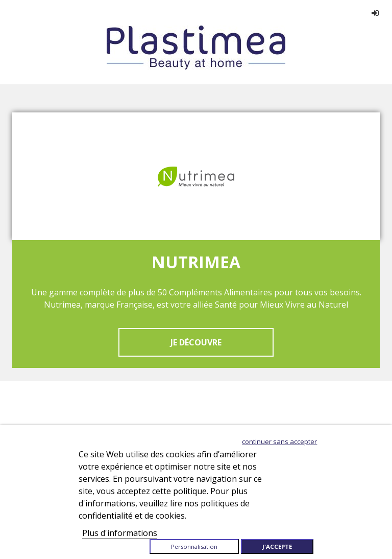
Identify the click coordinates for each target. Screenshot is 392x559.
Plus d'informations (120, 533)
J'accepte (277, 546)
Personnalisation (194, 546)
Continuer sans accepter (279, 441)
